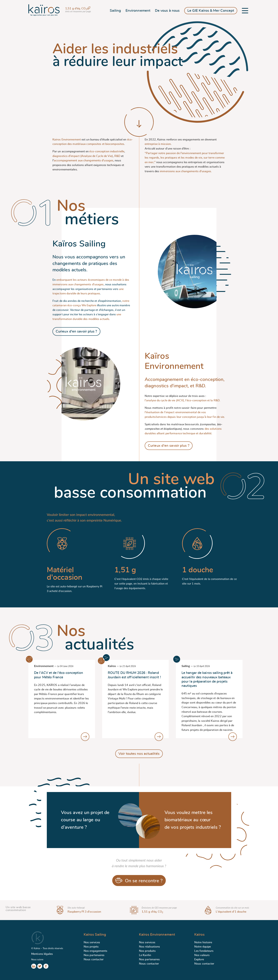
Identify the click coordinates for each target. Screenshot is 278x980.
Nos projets (91, 947)
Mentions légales (42, 954)
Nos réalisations (150, 947)
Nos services (92, 942)
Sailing (115, 11)
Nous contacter (94, 959)
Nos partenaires (94, 955)
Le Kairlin (145, 955)
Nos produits (147, 951)
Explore (199, 959)
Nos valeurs (202, 955)
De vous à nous (167, 11)
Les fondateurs (204, 951)
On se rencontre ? (139, 880)
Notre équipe (203, 947)
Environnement (138, 11)
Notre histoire (203, 942)
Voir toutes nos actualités (139, 754)
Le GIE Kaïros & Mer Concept (211, 11)
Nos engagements (96, 951)
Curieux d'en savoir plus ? (76, 331)
